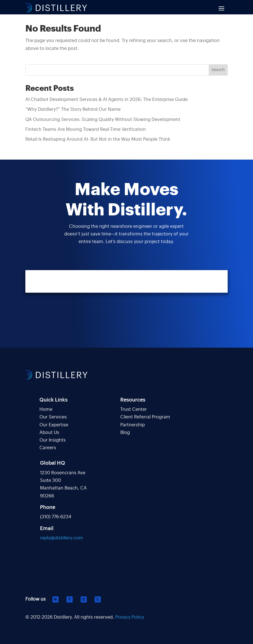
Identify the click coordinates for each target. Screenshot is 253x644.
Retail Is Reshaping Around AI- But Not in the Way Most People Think (98, 139)
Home (46, 409)
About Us (49, 433)
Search (218, 70)
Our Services (53, 417)
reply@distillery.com (62, 538)
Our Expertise (54, 425)
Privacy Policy (130, 617)
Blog (125, 433)
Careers (48, 448)
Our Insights (53, 440)
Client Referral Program (145, 417)
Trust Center (134, 409)
